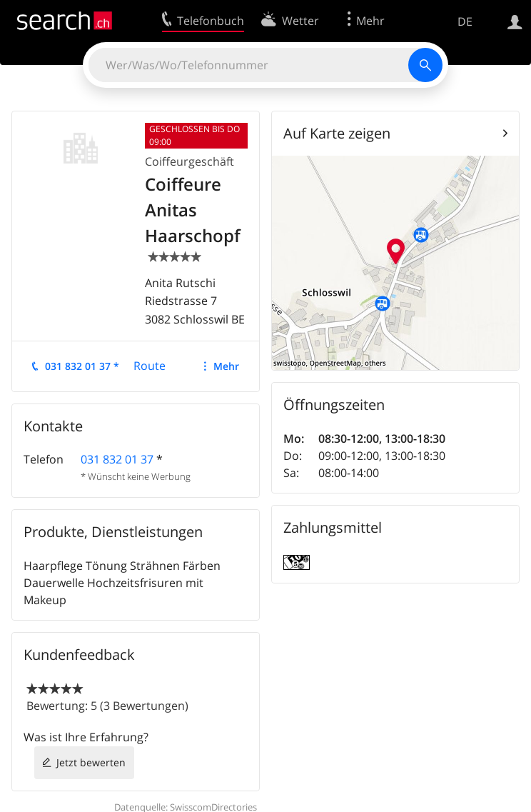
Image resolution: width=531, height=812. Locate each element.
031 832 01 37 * (82, 366)
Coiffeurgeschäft (189, 161)
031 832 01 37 (117, 459)
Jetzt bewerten (91, 762)
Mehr (226, 366)
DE (465, 21)
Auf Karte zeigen (337, 133)
